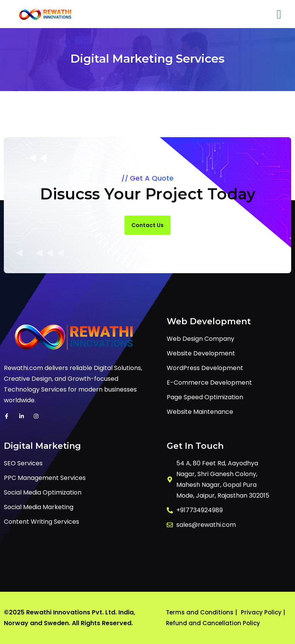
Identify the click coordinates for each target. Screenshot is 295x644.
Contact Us (147, 225)
